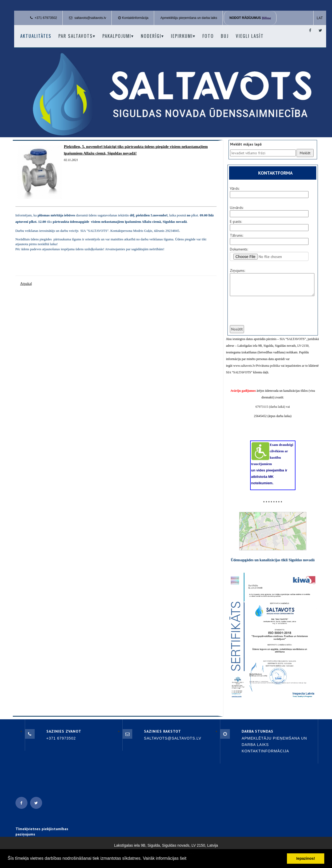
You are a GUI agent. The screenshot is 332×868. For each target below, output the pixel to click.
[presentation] (270, 314)
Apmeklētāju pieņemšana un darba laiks (189, 18)
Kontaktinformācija (135, 18)
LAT (320, 18)
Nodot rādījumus (250, 18)
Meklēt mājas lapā (246, 144)
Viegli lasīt (250, 36)
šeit (183, 858)
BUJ (225, 36)
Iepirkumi (183, 36)
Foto (208, 36)
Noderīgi (152, 36)
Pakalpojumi (118, 36)
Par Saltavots (77, 36)
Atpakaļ (26, 284)
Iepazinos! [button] (306, 858)
